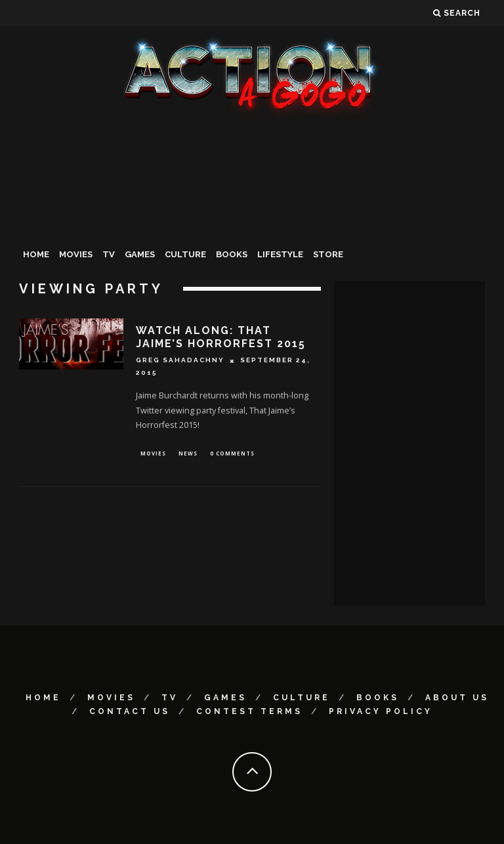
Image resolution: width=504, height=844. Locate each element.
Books (232, 254)
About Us (457, 698)
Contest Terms (249, 711)
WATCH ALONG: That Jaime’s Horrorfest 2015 (221, 337)
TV (109, 254)
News (188, 454)
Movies (76, 254)
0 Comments (232, 454)
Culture (185, 254)
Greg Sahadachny (180, 361)
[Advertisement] (252, 219)
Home (36, 254)
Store (328, 254)
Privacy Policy (381, 711)
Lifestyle (280, 254)
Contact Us (130, 711)
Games (140, 254)
